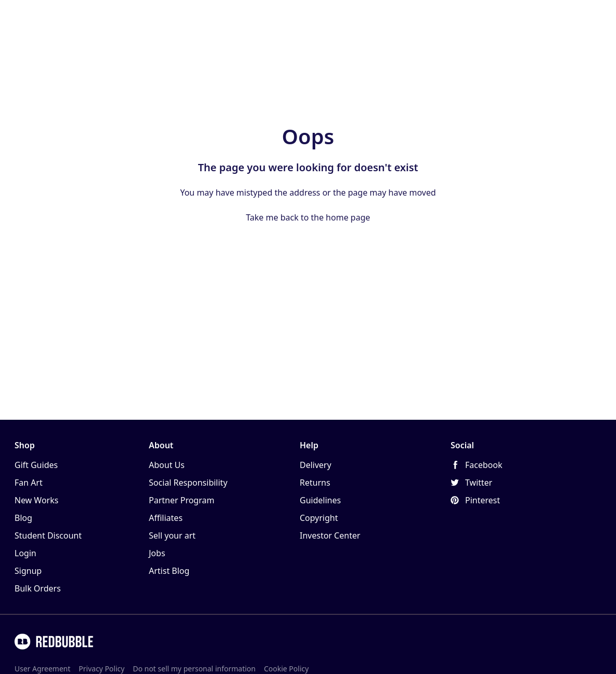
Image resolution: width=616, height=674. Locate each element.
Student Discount (48, 535)
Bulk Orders (38, 588)
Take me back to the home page (308, 217)
